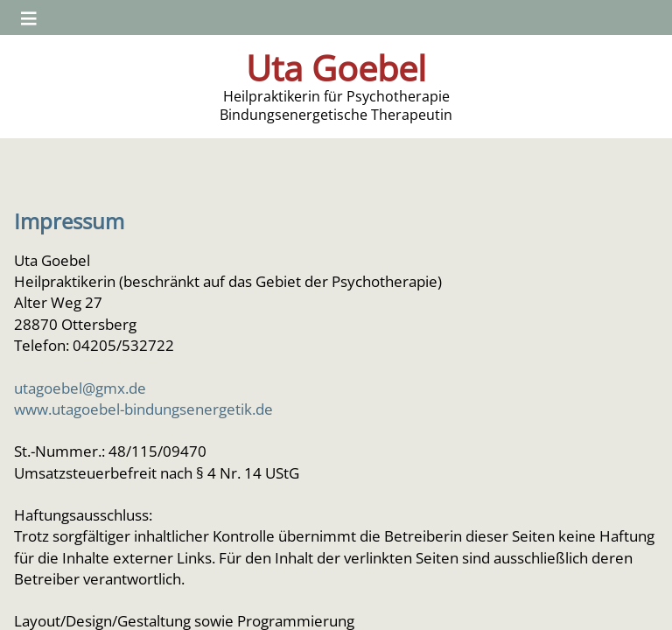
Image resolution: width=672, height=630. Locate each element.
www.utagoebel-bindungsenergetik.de (143, 409)
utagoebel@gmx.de (80, 388)
